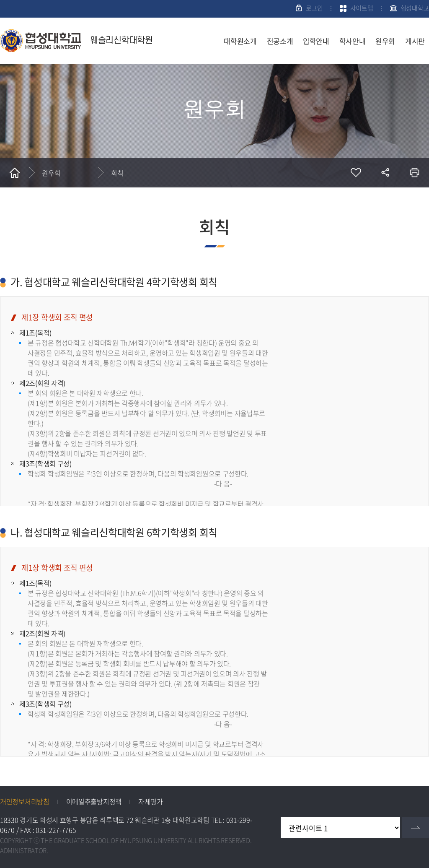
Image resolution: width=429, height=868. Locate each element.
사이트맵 (362, 8)
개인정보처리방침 (25, 801)
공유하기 (385, 173)
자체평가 (151, 801)
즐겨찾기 (356, 173)
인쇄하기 (414, 173)
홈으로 (15, 173)
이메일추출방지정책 (94, 801)
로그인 (314, 8)
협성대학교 (415, 8)
